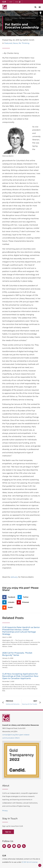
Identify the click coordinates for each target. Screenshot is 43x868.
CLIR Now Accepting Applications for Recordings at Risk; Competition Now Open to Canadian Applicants (20, 676)
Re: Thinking (24, 43)
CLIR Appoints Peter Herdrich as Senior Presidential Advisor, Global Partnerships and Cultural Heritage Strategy (21, 631)
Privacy (5, 811)
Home (7, 18)
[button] (41, 13)
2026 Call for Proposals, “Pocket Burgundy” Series (17, 654)
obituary (14, 577)
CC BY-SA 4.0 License (30, 862)
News (15, 43)
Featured (8, 43)
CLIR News (14, 18)
